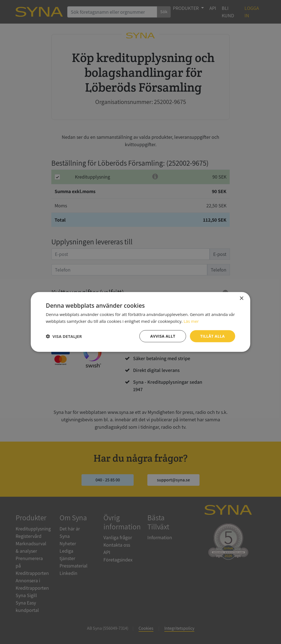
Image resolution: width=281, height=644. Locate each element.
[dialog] (140, 322)
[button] (64, 336)
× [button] (241, 299)
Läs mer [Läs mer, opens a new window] (191, 321)
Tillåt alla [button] (212, 336)
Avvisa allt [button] (163, 336)
